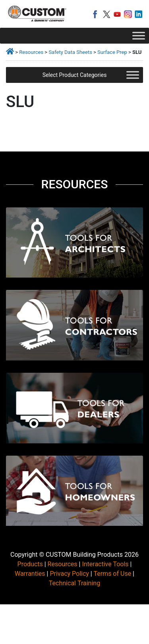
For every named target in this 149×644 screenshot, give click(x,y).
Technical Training (74, 583)
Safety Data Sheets (70, 52)
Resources (31, 52)
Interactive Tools (105, 564)
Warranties (30, 574)
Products (30, 564)
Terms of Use (112, 574)
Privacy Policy (69, 574)
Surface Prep (112, 52)
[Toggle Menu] (139, 35)
